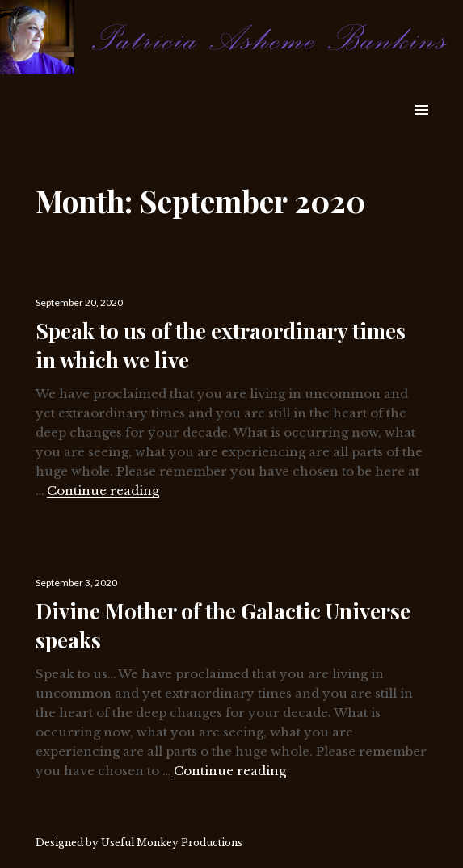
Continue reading (103, 491)
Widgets (421, 128)
